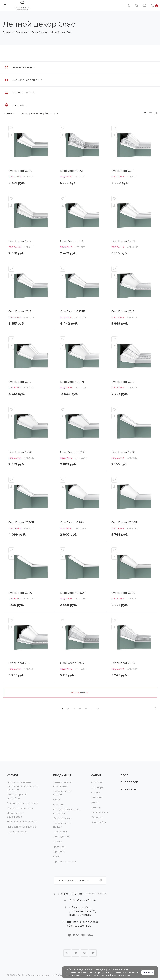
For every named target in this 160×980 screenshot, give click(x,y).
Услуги (12, 775)
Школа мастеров (17, 832)
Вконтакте (67, 953)
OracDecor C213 (71, 241)
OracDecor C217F (72, 382)
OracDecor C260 (123, 593)
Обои (57, 800)
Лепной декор (62, 818)
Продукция (62, 775)
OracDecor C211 (123, 171)
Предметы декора (65, 861)
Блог (124, 775)
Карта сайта (98, 822)
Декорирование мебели (22, 822)
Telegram (76, 953)
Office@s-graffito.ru (83, 900)
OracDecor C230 (123, 452)
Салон (96, 775)
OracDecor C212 (20, 241)
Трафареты (60, 832)
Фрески (58, 804)
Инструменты (62, 836)
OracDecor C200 (20, 171)
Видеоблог (129, 782)
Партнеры (97, 787)
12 (98, 709)
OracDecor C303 (72, 663)
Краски (58, 842)
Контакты (129, 789)
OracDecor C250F (73, 593)
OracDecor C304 (123, 663)
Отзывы (96, 792)
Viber (84, 953)
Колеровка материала (20, 808)
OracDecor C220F (73, 452)
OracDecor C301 (20, 663)
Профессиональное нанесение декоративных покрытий (23, 786)
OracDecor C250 (20, 593)
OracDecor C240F (124, 522)
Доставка (97, 797)
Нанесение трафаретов (21, 827)
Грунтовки (59, 846)
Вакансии (97, 817)
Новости (96, 807)
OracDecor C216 (123, 311)
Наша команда (100, 812)
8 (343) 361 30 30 (70, 894)
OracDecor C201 (72, 171)
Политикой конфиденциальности (111, 975)
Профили (59, 851)
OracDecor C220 (20, 452)
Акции (95, 802)
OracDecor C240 (72, 522)
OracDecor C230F (21, 522)
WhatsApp (93, 953)
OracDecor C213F (124, 241)
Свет (56, 856)
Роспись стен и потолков (22, 803)
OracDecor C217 (20, 382)
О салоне (97, 782)
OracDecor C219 (123, 382)
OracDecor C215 (20, 311)
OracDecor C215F (72, 311)
